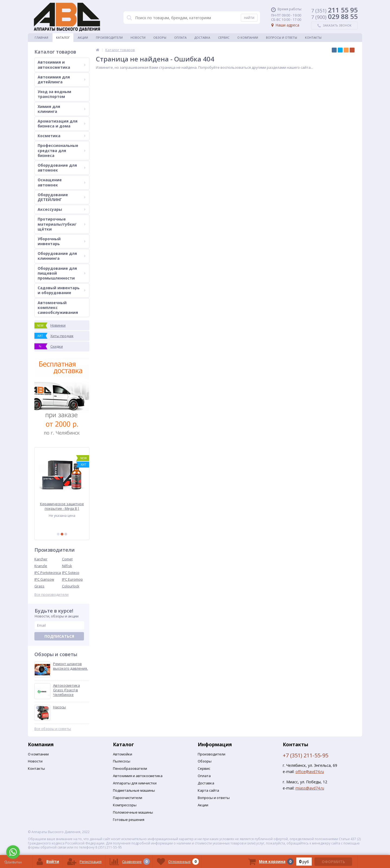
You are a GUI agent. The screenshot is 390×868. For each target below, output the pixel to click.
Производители (109, 37)
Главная (41, 37)
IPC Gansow (44, 579)
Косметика (62, 136)
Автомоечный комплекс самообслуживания (58, 308)
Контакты (313, 37)
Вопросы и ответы (282, 37)
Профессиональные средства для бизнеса (62, 150)
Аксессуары (62, 209)
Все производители (51, 595)
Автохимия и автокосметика (62, 65)
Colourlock (71, 586)
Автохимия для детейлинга (62, 79)
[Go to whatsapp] (13, 852)
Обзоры (160, 37)
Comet (67, 559)
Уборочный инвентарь (62, 241)
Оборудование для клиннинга (62, 256)
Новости (138, 37)
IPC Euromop (72, 579)
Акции (83, 37)
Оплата (180, 37)
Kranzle (41, 566)
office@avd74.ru (310, 772)
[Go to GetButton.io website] (13, 862)
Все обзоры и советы (53, 729)
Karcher (41, 559)
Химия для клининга (62, 109)
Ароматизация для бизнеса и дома (62, 124)
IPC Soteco (71, 573)
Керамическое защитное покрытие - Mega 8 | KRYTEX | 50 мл (62, 506)
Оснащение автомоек (62, 182)
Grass (39, 586)
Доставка (202, 37)
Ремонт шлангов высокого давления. (70, 666)
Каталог (63, 37)
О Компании (248, 37)
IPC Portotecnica (48, 573)
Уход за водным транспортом (54, 94)
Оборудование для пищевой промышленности (62, 273)
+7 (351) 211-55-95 (305, 755)
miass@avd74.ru (310, 788)
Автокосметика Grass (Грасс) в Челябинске (66, 690)
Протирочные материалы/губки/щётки (62, 224)
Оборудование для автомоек (62, 168)
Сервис (224, 37)
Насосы (59, 707)
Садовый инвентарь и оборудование (62, 290)
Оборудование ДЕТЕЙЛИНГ (62, 197)
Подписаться (59, 636)
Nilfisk (67, 566)
